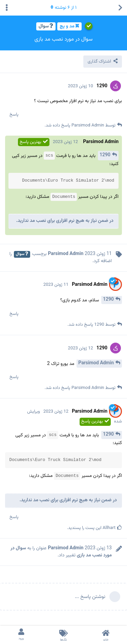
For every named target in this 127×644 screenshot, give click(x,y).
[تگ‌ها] (63, 635)
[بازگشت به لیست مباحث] (120, 8)
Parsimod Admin (96, 363)
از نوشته (63, 8)
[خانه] (106, 635)
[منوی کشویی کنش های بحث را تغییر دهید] (7, 8)
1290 (105, 155)
